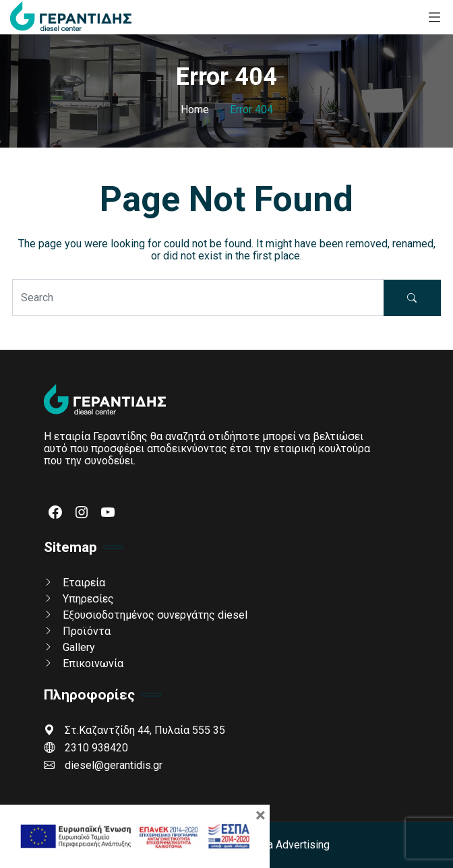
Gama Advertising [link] (288, 845)
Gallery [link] (79, 647)
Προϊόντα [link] (87, 631)
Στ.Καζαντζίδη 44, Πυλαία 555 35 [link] (134, 730)
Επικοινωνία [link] (93, 663)
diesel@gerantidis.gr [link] (103, 765)
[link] (71, 17)
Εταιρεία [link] (84, 583)
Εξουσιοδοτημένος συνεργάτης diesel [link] (155, 615)
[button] (412, 298)
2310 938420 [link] (86, 748)
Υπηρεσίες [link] (88, 599)
